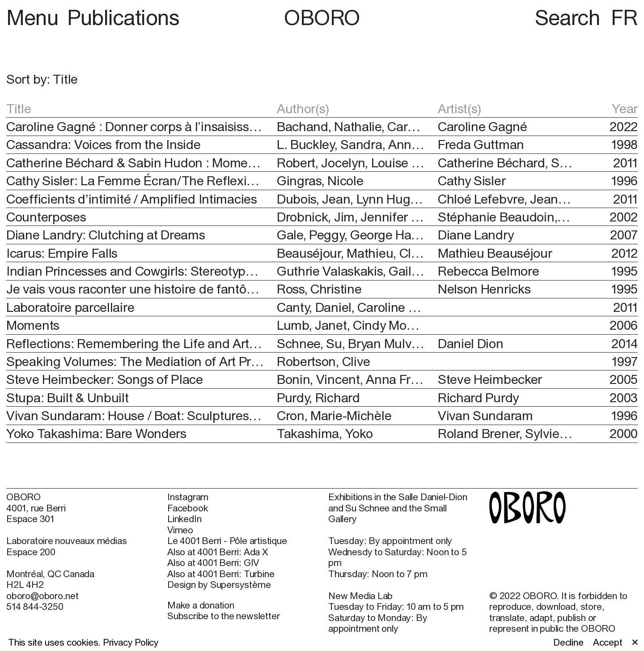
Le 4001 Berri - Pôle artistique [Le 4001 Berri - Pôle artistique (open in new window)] (227, 540)
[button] (164, 79)
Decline (568, 642)
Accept (608, 642)
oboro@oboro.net (42, 596)
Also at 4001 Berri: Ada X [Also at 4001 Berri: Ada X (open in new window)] (218, 552)
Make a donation (201, 605)
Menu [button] (35, 17)
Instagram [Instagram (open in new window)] (188, 497)
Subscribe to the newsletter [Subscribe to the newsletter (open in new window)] (223, 616)
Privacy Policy (131, 642)
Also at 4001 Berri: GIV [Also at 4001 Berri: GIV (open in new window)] (213, 562)
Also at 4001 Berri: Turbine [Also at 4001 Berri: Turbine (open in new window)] (221, 574)
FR (624, 17)
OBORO (322, 17)
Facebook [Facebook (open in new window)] (187, 508)
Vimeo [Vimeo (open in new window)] (180, 530)
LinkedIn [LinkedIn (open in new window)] (184, 519)
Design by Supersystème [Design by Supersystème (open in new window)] (219, 584)
